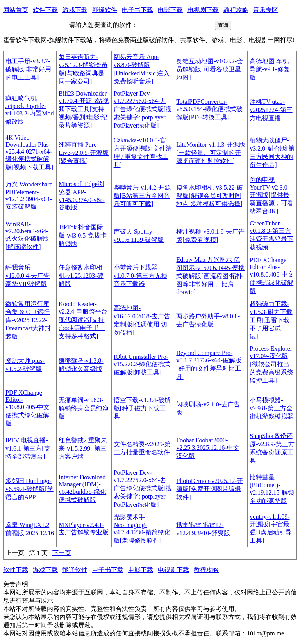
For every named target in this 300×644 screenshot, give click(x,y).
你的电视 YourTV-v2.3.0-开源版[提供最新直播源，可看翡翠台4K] (271, 195)
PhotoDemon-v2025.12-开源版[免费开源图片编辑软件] (210, 489)
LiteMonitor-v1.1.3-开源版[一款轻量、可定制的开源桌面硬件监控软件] (211, 153)
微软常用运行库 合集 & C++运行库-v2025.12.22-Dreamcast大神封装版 (28, 320)
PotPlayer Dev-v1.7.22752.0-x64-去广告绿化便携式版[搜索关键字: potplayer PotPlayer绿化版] (143, 489)
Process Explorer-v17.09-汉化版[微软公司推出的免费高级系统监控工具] (272, 365)
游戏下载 (75, 10)
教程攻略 (236, 10)
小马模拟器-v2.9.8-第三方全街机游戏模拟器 (271, 408)
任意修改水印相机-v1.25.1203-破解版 (81, 276)
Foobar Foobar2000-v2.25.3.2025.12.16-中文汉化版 (208, 448)
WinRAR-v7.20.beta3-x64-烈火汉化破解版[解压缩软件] (27, 235)
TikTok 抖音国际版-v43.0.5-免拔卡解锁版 (83, 235)
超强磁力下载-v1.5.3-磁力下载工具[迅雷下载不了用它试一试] (271, 320)
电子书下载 (137, 10)
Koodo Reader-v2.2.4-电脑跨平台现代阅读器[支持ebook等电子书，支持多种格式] (83, 320)
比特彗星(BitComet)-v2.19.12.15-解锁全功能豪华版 (272, 489)
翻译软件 (105, 10)
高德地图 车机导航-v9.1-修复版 (270, 69)
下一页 (62, 553)
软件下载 (45, 10)
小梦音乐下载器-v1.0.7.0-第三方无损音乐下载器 (140, 276)
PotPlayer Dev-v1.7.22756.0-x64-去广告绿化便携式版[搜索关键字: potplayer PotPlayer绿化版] (143, 109)
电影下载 (170, 10)
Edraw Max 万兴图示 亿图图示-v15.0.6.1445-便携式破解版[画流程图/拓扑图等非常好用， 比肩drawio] (210, 276)
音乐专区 (266, 10)
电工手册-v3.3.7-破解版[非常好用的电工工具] (28, 69)
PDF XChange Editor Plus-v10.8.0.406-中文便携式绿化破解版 (272, 275)
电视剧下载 (203, 10)
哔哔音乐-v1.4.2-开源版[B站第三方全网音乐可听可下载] (142, 196)
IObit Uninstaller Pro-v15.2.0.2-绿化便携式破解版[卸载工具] (142, 365)
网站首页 (16, 10)
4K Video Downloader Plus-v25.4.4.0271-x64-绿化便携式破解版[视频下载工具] (29, 152)
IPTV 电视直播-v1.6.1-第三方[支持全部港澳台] (28, 448)
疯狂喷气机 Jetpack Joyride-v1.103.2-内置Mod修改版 (30, 110)
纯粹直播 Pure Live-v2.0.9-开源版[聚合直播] (84, 153)
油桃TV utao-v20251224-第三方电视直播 (271, 110)
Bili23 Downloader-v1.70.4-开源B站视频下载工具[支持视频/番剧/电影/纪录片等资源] (84, 109)
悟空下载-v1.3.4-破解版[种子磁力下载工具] (142, 408)
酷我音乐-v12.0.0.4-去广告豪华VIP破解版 (28, 276)
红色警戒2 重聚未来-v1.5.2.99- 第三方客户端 (83, 448)
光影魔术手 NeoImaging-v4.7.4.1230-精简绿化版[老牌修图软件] (142, 529)
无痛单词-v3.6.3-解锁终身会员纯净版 (84, 408)
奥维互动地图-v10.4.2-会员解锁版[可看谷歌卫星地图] (210, 69)
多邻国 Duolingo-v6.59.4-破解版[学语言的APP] (29, 489)
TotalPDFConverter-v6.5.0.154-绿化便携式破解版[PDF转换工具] (209, 109)
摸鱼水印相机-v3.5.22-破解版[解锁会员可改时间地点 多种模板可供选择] (210, 196)
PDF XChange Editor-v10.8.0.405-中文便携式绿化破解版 (28, 408)
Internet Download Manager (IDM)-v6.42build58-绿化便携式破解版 (82, 489)
